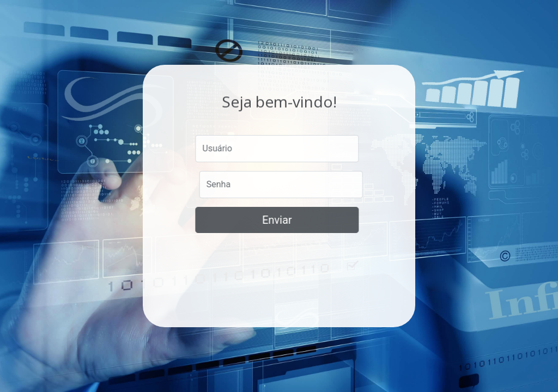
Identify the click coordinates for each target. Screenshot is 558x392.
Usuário (217, 148)
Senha (219, 184)
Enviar (276, 220)
